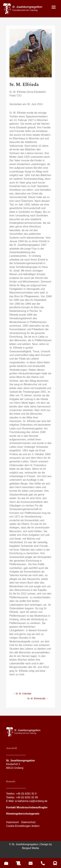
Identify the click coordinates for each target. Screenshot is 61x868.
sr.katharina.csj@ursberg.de (31, 801)
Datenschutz (28, 822)
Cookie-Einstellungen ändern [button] (23, 826)
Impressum (13, 822)
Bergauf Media (30, 848)
